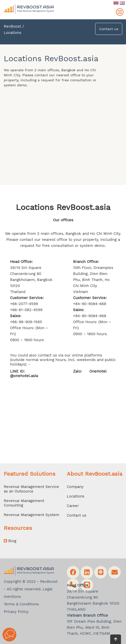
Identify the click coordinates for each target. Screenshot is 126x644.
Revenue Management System (31, 515)
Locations (76, 496)
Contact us (109, 29)
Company (75, 487)
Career (73, 506)
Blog (10, 541)
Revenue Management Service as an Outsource (31, 489)
